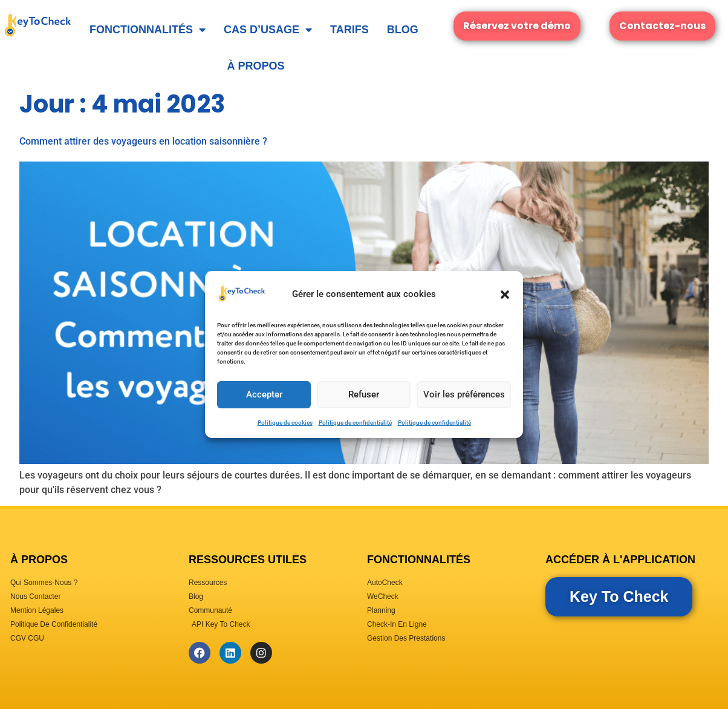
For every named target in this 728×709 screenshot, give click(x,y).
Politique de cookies (285, 423)
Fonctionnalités (148, 30)
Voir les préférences (463, 395)
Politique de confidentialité (355, 423)
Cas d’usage (268, 30)
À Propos (255, 66)
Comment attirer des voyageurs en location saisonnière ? (143, 141)
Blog (403, 30)
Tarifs (349, 30)
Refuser (363, 395)
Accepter (264, 395)
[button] (505, 295)
